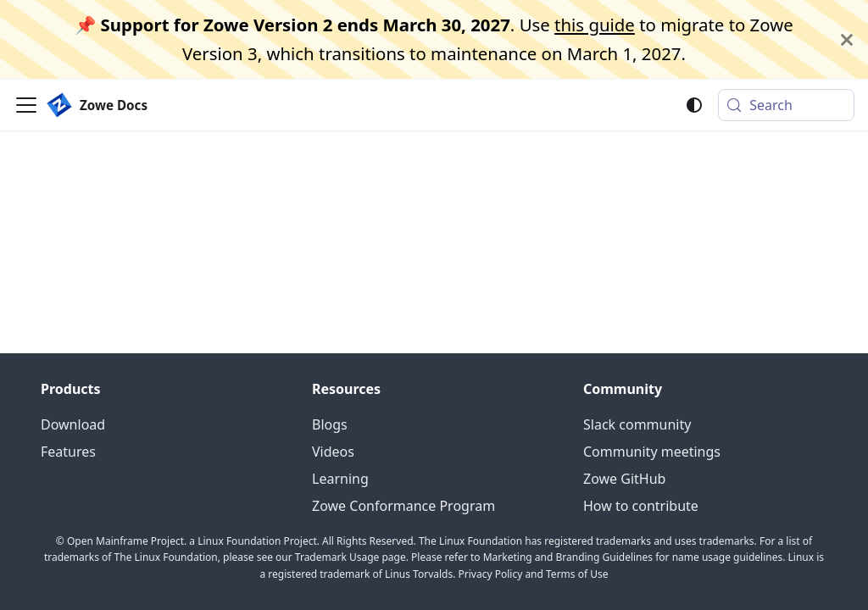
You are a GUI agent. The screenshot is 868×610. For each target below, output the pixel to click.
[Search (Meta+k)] (786, 105)
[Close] (847, 39)
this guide (595, 25)
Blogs (330, 424)
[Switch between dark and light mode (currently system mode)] (694, 105)
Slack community (637, 424)
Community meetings (652, 452)
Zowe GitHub (624, 479)
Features (68, 452)
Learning (340, 479)
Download (73, 424)
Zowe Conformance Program (403, 506)
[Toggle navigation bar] (26, 105)
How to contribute (641, 506)
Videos (333, 452)
